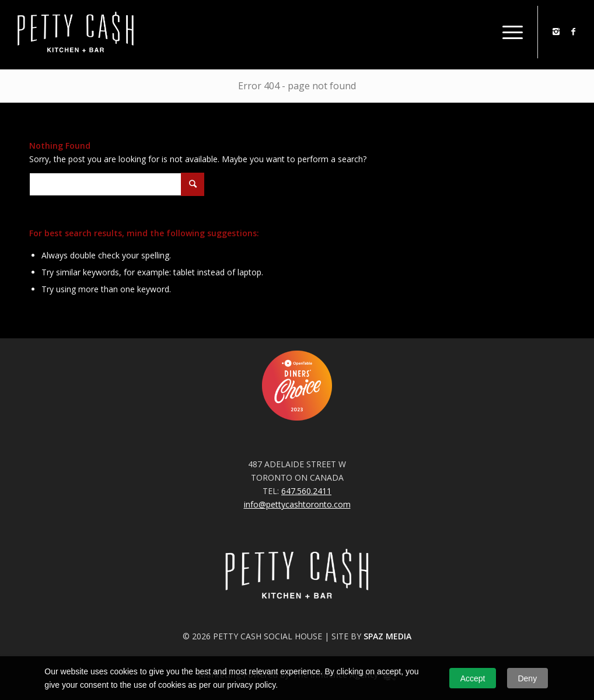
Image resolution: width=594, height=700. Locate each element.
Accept (473, 678)
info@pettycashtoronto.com (297, 504)
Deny (527, 678)
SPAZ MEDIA (387, 636)
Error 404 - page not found (297, 86)
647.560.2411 (306, 491)
